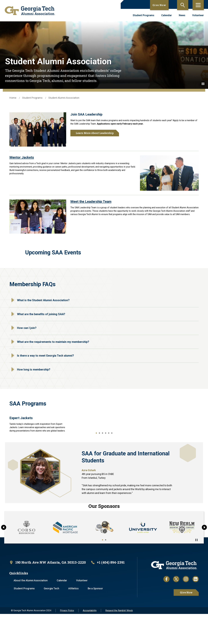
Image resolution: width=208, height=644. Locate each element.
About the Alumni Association (31, 610)
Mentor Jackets (22, 157)
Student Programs (143, 15)
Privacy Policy (67, 641)
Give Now (159, 5)
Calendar (167, 15)
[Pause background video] (203, 84)
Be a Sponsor (95, 618)
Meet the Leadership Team (91, 202)
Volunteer (198, 15)
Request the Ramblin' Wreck (119, 641)
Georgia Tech (51, 618)
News (182, 15)
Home (13, 98)
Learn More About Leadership (95, 133)
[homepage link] (30, 11)
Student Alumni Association (64, 98)
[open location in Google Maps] (48, 592)
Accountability (90, 641)
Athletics (73, 618)
